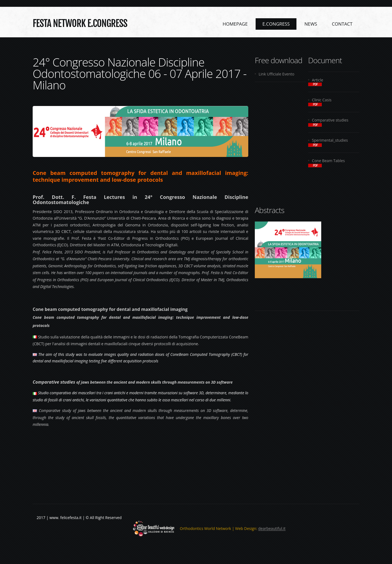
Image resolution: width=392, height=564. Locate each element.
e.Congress (276, 24)
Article (318, 80)
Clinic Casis (322, 100)
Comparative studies (330, 120)
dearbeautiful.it (272, 529)
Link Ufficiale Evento (276, 74)
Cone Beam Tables (328, 161)
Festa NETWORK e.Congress (80, 23)
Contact (342, 24)
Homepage (235, 24)
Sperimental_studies (330, 140)
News (311, 24)
